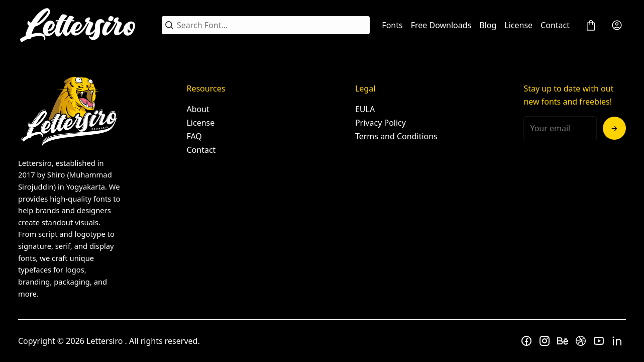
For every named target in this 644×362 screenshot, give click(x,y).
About (198, 109)
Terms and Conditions (396, 136)
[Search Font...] (272, 25)
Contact (555, 25)
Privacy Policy (381, 123)
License (518, 25)
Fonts (392, 25)
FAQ (194, 136)
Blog (488, 25)
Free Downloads (441, 25)
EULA (365, 109)
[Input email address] (560, 128)
